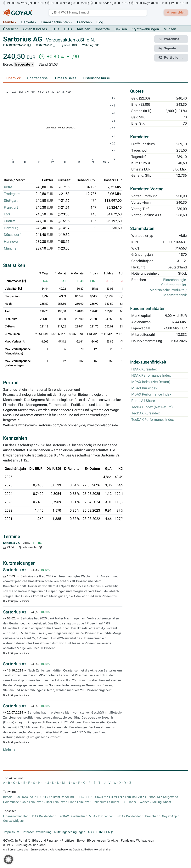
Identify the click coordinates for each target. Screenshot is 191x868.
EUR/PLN (115, 797)
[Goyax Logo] (18, 13)
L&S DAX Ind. (25, 797)
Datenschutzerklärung (37, 832)
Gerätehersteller (174, 285)
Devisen (121, 29)
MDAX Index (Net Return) (151, 382)
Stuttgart (11, 201)
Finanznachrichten (56, 22)
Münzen (170, 29)
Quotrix (9, 221)
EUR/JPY (100, 797)
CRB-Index (130, 802)
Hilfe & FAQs (105, 832)
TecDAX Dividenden (72, 816)
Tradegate (12, 194)
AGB (91, 832)
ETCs (68, 29)
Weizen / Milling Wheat (155, 802)
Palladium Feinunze (106, 802)
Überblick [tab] (14, 78)
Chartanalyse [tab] (37, 78)
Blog (100, 22)
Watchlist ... (173, 39)
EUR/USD (43, 797)
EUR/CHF (84, 797)
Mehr (9, 750)
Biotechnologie (175, 280)
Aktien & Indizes (35, 29)
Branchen (84, 22)
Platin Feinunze (79, 802)
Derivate (28, 22)
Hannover (11, 242)
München (11, 249)
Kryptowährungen (145, 29)
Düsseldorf (12, 235)
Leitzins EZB (133, 797)
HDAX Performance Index (151, 376)
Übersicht (10, 29)
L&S (7, 214)
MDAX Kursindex (144, 388)
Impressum (11, 832)
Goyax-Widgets (13, 821)
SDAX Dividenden (129, 816)
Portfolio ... (173, 55)
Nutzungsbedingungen (70, 832)
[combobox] (97, 13)
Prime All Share (143, 401)
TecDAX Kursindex (146, 413)
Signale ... (171, 47)
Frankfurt (11, 208)
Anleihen (83, 29)
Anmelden (175, 13)
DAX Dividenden (43, 816)
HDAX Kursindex (144, 369)
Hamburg (11, 228)
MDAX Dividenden (101, 816)
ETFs (55, 29)
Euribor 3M (152, 797)
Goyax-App (169, 816)
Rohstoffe (102, 29)
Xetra (8, 187)
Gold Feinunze (32, 802)
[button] (8, 860)
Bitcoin (8, 797)
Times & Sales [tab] (65, 78)
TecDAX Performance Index (153, 420)
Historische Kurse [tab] (96, 78)
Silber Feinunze (55, 802)
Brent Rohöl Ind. (64, 797)
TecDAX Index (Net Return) (152, 407)
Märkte (9, 22)
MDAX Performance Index (151, 395)
